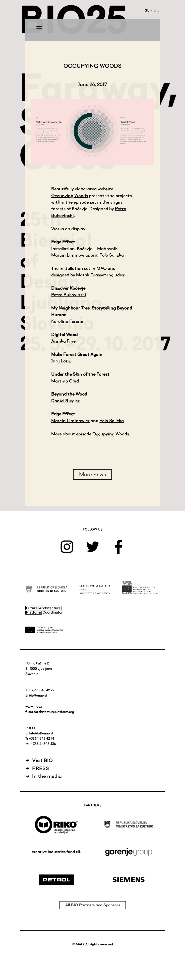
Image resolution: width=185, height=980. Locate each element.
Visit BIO (42, 760)
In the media (47, 776)
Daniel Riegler (65, 401)
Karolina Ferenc (67, 321)
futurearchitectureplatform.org (50, 712)
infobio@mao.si (41, 733)
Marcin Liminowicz (70, 421)
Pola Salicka (112, 421)
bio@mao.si (38, 695)
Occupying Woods (70, 196)
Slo (147, 10)
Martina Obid (65, 381)
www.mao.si (34, 706)
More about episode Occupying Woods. (91, 434)
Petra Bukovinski (69, 295)
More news (93, 474)
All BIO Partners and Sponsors (93, 905)
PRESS (41, 768)
